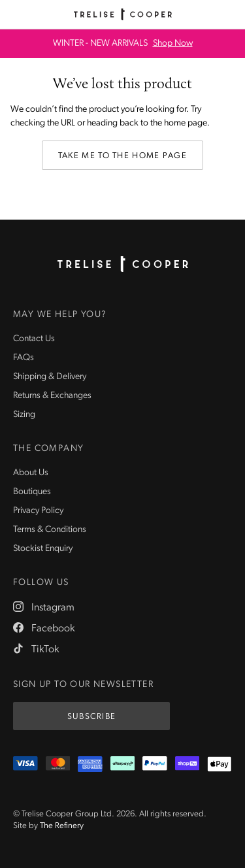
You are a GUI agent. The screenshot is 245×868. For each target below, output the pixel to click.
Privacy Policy (38, 511)
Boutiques (32, 492)
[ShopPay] (188, 764)
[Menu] (14, 14)
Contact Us (34, 339)
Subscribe (92, 717)
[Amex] (90, 764)
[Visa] (25, 764)
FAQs (24, 358)
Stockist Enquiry (43, 549)
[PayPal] (155, 764)
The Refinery (62, 826)
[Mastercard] (58, 764)
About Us (31, 473)
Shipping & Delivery (50, 377)
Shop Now (173, 44)
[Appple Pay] (220, 764)
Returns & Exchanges (52, 396)
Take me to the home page (122, 156)
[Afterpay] (123, 764)
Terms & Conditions (50, 530)
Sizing (24, 415)
